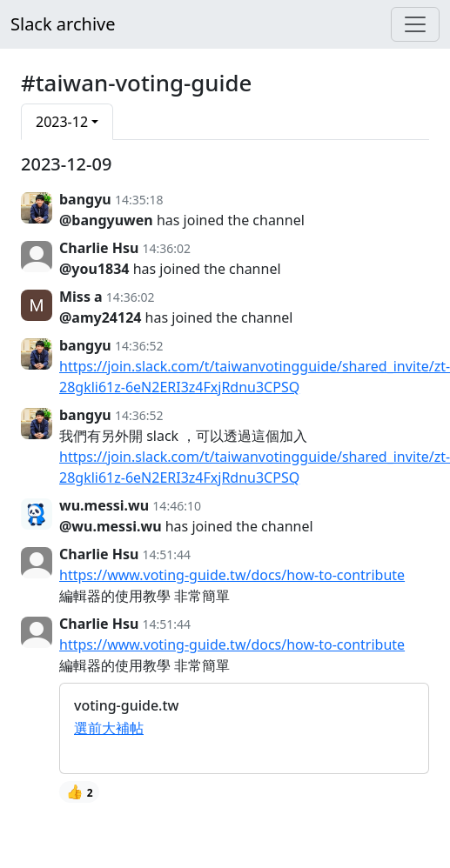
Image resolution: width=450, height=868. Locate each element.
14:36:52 (139, 346)
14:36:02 (167, 248)
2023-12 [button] (62, 122)
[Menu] (415, 24)
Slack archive (63, 24)
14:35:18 (139, 200)
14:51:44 (167, 554)
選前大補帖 (109, 728)
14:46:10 (177, 506)
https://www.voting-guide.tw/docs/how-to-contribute (232, 575)
